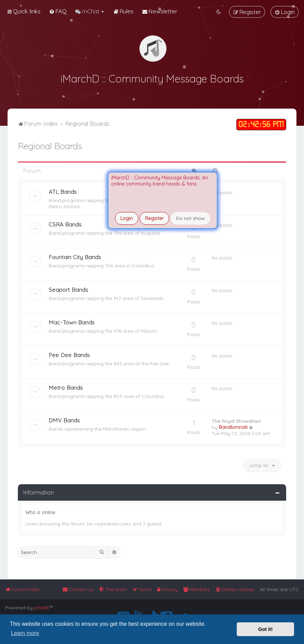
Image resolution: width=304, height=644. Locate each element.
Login (127, 218)
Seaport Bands (68, 288)
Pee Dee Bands (69, 354)
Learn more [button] (25, 633)
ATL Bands (63, 191)
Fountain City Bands (75, 256)
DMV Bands (64, 419)
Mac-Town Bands (72, 321)
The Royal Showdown (236, 420)
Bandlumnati (233, 426)
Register (154, 218)
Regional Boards (50, 145)
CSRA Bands (65, 223)
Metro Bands (66, 386)
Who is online (40, 512)
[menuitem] (58, 11)
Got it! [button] (266, 629)
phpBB (42, 608)
